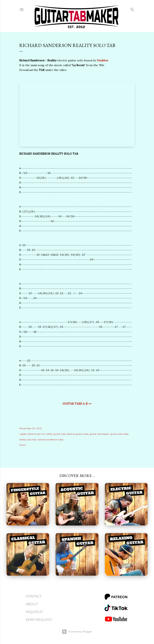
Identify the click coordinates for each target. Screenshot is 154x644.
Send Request (39, 620)
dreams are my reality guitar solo (47, 434)
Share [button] (23, 445)
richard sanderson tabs (50, 439)
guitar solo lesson (99, 434)
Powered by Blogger (77, 632)
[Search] (132, 9)
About (32, 604)
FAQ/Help (34, 612)
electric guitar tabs (78, 434)
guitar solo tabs (119, 434)
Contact (34, 596)
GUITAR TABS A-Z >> (77, 404)
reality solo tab (28, 439)
